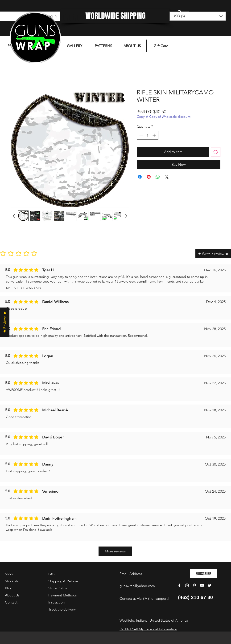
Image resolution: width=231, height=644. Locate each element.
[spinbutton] (148, 135)
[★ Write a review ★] (213, 254)
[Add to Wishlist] (216, 152)
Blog (9, 588)
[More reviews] (115, 551)
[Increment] (155, 135)
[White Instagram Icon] (187, 585)
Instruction (56, 602)
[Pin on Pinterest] (149, 177)
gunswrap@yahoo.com (137, 586)
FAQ (52, 574)
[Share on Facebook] (140, 177)
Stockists (12, 581)
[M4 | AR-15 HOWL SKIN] (52, 288)
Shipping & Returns (63, 581)
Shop (9, 574)
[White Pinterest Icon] (194, 585)
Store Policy (58, 588)
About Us (12, 595)
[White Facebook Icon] (179, 585)
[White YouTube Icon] (202, 585)
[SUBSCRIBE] (203, 574)
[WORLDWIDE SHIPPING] (115, 16)
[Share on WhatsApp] (158, 177)
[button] (197, 15)
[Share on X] (167, 177)
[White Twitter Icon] (210, 585)
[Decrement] (141, 135)
